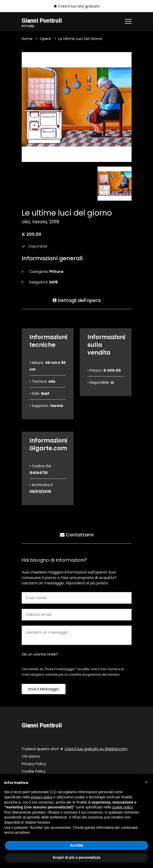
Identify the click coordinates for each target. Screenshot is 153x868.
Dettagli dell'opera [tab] (77, 300)
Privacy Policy (34, 764)
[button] (146, 782)
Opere (45, 39)
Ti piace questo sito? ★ (75, 749)
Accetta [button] (77, 845)
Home (27, 39)
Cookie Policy (34, 771)
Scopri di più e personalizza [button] (76, 857)
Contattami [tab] (77, 535)
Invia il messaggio (44, 689)
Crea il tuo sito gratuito (77, 6)
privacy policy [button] (42, 797)
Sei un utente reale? (40, 654)
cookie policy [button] (123, 807)
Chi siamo (31, 756)
